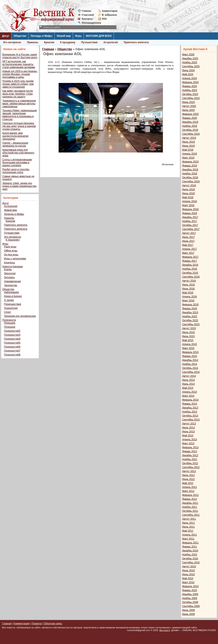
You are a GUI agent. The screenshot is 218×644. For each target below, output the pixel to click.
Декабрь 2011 (190, 503)
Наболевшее (11, 292)
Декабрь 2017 (190, 217)
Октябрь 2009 (190, 602)
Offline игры (11, 251)
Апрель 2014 (190, 392)
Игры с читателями (15, 259)
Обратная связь (53, 624)
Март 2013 (188, 443)
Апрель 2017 (190, 249)
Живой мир (64, 36)
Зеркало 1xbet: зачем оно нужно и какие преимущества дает (19, 186)
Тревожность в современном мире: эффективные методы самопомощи (19, 104)
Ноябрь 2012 (190, 459)
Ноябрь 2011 (190, 507)
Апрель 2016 (190, 297)
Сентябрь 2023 (191, 98)
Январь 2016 (190, 309)
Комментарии (110, 11)
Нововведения (12, 281)
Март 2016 (188, 301)
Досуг (6, 36)
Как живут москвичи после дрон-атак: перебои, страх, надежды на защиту (18, 94)
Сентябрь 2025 (191, 66)
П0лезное (10, 327)
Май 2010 (188, 578)
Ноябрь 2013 (190, 412)
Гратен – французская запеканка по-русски (15, 144)
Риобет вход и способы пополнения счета (16, 171)
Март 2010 (188, 582)
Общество (20, 36)
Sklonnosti (10, 273)
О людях (9, 300)
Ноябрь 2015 (190, 316)
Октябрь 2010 (190, 559)
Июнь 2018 (188, 193)
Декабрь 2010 (190, 551)
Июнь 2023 (188, 102)
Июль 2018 (188, 189)
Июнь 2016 (188, 289)
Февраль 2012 (190, 495)
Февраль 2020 (190, 114)
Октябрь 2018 (190, 178)
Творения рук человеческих (20, 316)
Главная (86, 11)
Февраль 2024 (190, 82)
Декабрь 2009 (190, 594)
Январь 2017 (190, 261)
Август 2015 (189, 328)
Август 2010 (189, 567)
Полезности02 (12, 331)
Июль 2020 (188, 110)
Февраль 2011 (190, 543)
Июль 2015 (188, 332)
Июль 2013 (188, 428)
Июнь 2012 (188, 479)
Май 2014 (188, 388)
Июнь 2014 (188, 384)
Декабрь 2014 (190, 360)
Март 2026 (188, 55)
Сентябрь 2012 (191, 467)
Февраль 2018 (190, 209)
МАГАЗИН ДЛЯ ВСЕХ (99, 36)
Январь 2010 (190, 590)
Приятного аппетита (136, 42)
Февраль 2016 (190, 305)
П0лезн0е (10, 323)
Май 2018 (188, 197)
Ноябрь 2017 (190, 221)
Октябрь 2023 (190, 94)
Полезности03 (12, 335)
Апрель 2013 (190, 439)
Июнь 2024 (188, 70)
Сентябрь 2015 (191, 324)
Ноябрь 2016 (190, 269)
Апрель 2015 (190, 344)
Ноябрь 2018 (190, 174)
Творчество (11, 285)
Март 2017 (188, 253)
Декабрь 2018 (190, 170)
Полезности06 (12, 347)
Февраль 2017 (190, 257)
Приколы (33, 42)
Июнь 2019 (188, 146)
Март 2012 (188, 491)
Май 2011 (188, 531)
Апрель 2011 (190, 535)
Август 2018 (189, 185)
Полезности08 (12, 355)
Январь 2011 (190, 547)
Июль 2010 (188, 570)
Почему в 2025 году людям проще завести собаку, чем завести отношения (18, 84)
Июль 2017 (188, 237)
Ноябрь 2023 (190, 90)
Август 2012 (189, 471)
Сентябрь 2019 (191, 134)
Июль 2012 (188, 475)
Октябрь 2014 (190, 368)
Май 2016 (188, 293)
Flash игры (10, 247)
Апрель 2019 (190, 154)
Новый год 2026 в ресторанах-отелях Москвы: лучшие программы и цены (20, 74)
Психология (11, 308)
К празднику (68, 42)
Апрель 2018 (190, 201)
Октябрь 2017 (190, 225)
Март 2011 (188, 539)
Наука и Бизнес (13, 296)
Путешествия (89, 42)
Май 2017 (188, 245)
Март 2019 (188, 158)
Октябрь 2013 (190, 416)
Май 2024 (188, 74)
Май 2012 (188, 483)
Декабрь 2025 (190, 58)
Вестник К (165, 630)
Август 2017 (189, 233)
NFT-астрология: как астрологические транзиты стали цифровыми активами (19, 64)
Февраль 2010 (190, 586)
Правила (37, 624)
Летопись (9, 277)
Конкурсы (9, 263)
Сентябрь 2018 (191, 182)
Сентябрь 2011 (191, 515)
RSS (104, 19)
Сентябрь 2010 (191, 563)
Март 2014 (188, 396)
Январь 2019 (190, 166)
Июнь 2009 (188, 614)
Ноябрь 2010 (190, 555)
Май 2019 (188, 150)
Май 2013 (188, 436)
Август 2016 (189, 281)
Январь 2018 (190, 213)
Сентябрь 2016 (191, 277)
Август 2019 (189, 138)
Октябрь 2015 (190, 320)
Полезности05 (12, 343)
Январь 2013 (190, 451)
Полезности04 (12, 339)
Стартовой (88, 15)
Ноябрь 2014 (190, 364)
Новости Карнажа (13, 267)
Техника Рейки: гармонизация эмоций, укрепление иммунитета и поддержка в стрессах (20, 115)
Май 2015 (188, 340)
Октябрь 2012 (190, 463)
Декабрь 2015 (190, 312)
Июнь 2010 (188, 574)
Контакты (87, 19)
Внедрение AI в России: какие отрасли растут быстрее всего (20, 56)
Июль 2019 (188, 142)
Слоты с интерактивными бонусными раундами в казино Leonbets (17, 163)
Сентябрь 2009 (191, 606)
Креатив (49, 42)
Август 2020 (189, 106)
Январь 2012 (190, 499)
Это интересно (12, 42)
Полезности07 (12, 351)
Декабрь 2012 (190, 455)
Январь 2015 (190, 356)
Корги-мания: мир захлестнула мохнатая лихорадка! (15, 136)
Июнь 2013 (188, 432)
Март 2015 (188, 348)
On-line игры (11, 255)
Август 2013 (189, 424)
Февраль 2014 (190, 400)
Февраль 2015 (190, 352)
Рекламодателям (90, 23)
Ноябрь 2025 (190, 62)
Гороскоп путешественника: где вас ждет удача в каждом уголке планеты (19, 126)
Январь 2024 (190, 86)
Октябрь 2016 (190, 273)
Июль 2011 (188, 523)
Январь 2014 (190, 404)
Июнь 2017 (188, 241)
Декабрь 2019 (190, 122)
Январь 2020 (190, 118)
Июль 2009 (188, 610)
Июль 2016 (188, 285)
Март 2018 (188, 205)
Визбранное (110, 15)
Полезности (9, 320)
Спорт (8, 312)
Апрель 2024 (190, 78)
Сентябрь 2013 (191, 420)
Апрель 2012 (190, 487)
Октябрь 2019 (190, 130)
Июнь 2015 (188, 336)
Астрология (111, 42)
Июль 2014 (188, 380)
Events (8, 269)
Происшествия (13, 304)
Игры (78, 36)
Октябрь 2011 (190, 511)
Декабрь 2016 (190, 265)
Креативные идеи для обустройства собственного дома (18, 153)
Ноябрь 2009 (190, 598)
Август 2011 (189, 519)
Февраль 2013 (190, 447)
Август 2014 (189, 376)
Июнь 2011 (188, 527)
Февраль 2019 (190, 162)
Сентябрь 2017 (191, 229)
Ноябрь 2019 (190, 126)
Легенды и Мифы (42, 36)
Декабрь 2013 (190, 408)
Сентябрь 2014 (191, 372)
